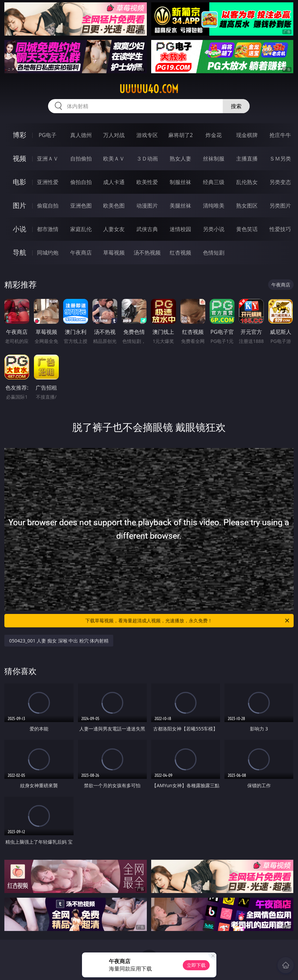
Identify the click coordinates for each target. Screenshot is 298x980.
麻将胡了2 (181, 135)
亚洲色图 (81, 206)
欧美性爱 (147, 182)
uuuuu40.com (149, 89)
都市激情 (48, 229)
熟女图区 (247, 206)
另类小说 (214, 229)
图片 (19, 205)
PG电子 (48, 135)
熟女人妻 (180, 159)
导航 (19, 252)
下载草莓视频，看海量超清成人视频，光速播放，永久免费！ (188, 621)
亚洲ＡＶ (48, 159)
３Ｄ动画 (147, 159)
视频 (19, 158)
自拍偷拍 (81, 159)
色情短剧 (214, 253)
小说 (19, 229)
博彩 (19, 135)
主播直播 (247, 159)
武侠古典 (147, 229)
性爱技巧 (280, 229)
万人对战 (114, 135)
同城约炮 (48, 253)
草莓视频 (114, 253)
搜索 (236, 106)
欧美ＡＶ (114, 159)
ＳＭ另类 (280, 159)
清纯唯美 (214, 206)
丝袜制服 (214, 159)
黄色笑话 (247, 229)
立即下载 (196, 965)
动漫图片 (147, 206)
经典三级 (214, 182)
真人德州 (81, 135)
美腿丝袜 (180, 206)
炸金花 (214, 135)
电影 (19, 182)
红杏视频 (180, 253)
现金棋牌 (247, 135)
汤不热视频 (147, 253)
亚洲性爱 (48, 182)
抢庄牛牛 (280, 135)
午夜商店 (81, 253)
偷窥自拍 (48, 206)
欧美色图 (114, 206)
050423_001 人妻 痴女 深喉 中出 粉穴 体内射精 (59, 641)
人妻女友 (114, 229)
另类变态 (280, 182)
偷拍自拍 (81, 182)
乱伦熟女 (247, 182)
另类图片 (280, 206)
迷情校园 (180, 229)
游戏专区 (147, 135)
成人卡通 (114, 182)
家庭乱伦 (81, 229)
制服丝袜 (180, 182)
